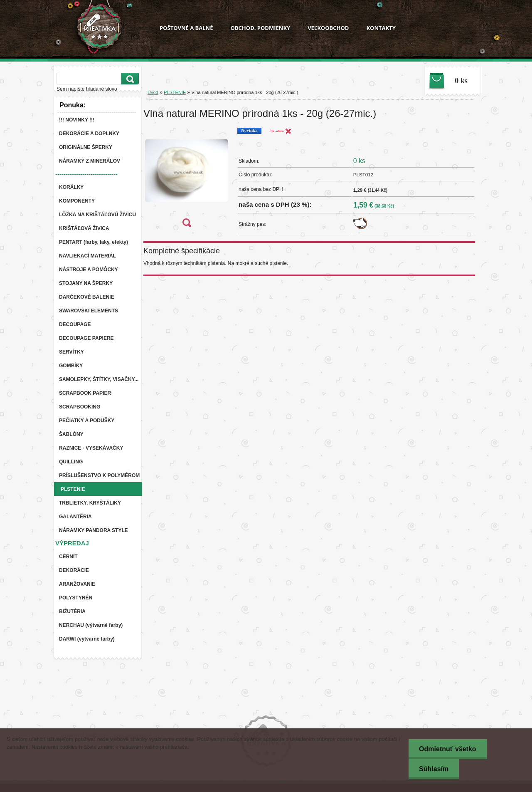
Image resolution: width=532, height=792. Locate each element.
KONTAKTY (381, 28)
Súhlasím (434, 769)
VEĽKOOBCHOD (328, 28)
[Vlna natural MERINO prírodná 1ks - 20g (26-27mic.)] (187, 180)
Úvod (153, 92)
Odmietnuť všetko (447, 749)
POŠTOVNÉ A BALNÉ (186, 28)
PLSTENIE (175, 92)
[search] (129, 79)
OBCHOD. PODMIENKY (260, 28)
